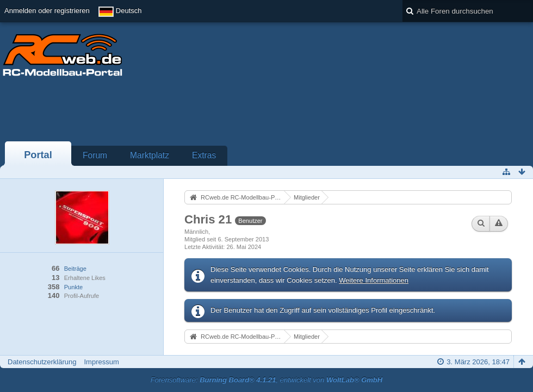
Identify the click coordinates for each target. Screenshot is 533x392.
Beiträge (75, 269)
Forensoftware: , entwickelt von (266, 380)
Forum (95, 155)
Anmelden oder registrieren (47, 11)
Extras (204, 155)
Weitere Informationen (374, 280)
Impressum (101, 362)
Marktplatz (150, 155)
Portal (38, 155)
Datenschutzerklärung (42, 362)
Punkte (73, 287)
